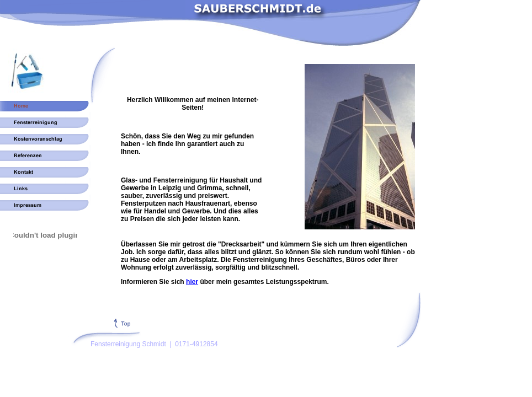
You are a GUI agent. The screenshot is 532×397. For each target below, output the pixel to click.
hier (192, 282)
